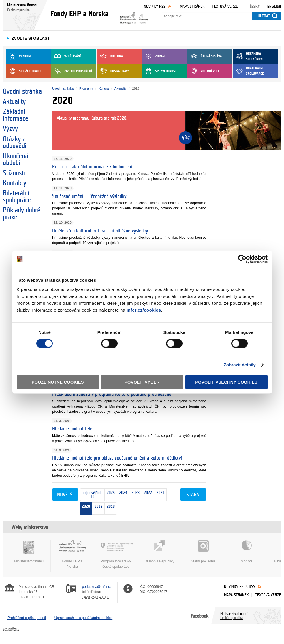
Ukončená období (16, 160)
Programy (86, 88)
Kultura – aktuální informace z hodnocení (92, 167)
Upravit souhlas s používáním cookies (83, 618)
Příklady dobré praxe (22, 214)
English (274, 6)
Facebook (200, 615)
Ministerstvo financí (29, 552)
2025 (110, 495)
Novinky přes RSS (240, 587)
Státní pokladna (203, 552)
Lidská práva (113, 71)
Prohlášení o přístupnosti (27, 618)
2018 (110, 509)
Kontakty (15, 183)
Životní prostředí (72, 71)
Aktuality (14, 102)
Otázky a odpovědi (15, 143)
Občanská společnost (248, 56)
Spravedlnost (159, 71)
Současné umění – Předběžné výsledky (89, 196)
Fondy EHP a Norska (72, 554)
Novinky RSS (155, 6)
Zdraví (154, 56)
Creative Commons (11, 630)
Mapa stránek (192, 6)
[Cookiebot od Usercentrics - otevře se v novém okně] (242, 259)
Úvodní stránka (22, 92)
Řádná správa (205, 56)
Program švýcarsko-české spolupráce (116, 554)
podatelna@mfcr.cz (97, 587)
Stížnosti (14, 173)
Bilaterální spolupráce (248, 71)
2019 (98, 505)
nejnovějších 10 (91, 495)
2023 (135, 495)
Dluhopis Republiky (159, 552)
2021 (159, 495)
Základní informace (16, 115)
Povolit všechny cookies (226, 382)
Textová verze (225, 6)
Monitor (247, 552)
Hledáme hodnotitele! (73, 429)
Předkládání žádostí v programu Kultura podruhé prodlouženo (112, 394)
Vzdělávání (66, 56)
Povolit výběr (142, 382)
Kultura (110, 56)
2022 (147, 495)
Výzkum (18, 56)
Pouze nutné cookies (58, 382)
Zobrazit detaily (240, 365)
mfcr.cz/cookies (144, 310)
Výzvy (10, 129)
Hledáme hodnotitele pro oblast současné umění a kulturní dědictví (117, 458)
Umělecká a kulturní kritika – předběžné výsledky (100, 231)
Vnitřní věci (203, 71)
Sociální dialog (24, 71)
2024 (122, 495)
